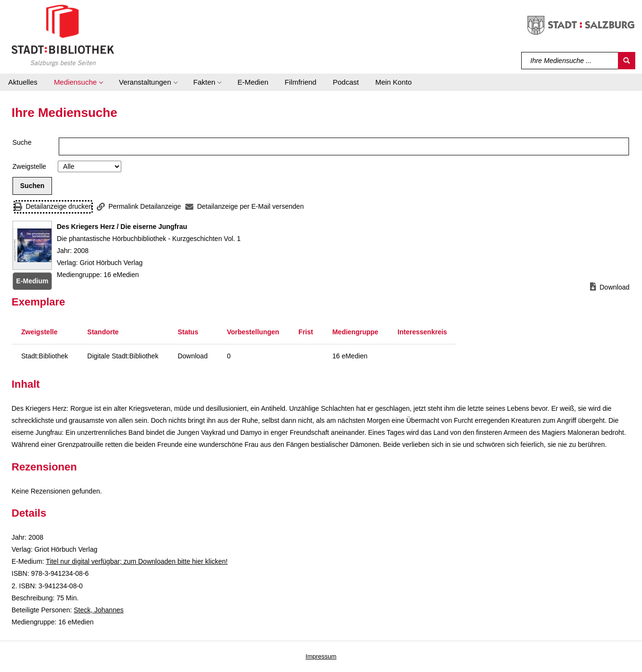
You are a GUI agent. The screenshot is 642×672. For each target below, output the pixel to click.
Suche (22, 142)
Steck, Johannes (99, 610)
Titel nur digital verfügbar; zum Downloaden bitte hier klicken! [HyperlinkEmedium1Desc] (137, 561)
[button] (78, 82)
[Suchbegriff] (570, 61)
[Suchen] (627, 61)
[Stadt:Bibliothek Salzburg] (63, 35)
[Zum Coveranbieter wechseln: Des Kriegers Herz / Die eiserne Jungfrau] (32, 245)
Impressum (321, 656)
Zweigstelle (29, 166)
